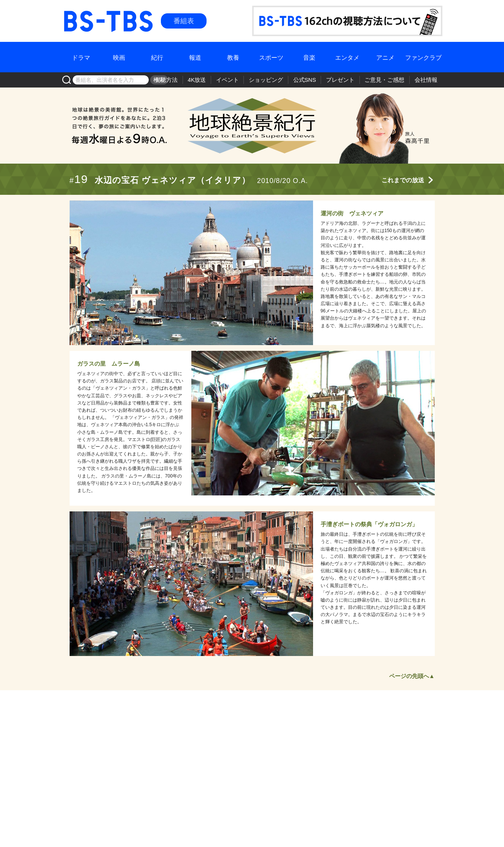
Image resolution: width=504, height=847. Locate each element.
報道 (195, 57)
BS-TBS (73, 10)
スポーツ (271, 57)
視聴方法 (188, 80)
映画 (119, 57)
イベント (244, 80)
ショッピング (280, 80)
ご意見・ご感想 (389, 80)
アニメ (385, 57)
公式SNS (315, 80)
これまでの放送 (403, 180)
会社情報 (427, 80)
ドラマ (81, 57)
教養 (233, 57)
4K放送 (216, 80)
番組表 (184, 21)
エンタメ (347, 57)
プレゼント (348, 80)
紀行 (157, 57)
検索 (159, 80)
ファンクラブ (423, 57)
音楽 (309, 57)
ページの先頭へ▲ (412, 676)
